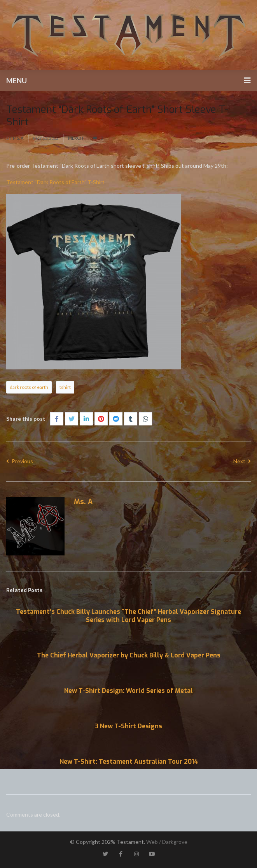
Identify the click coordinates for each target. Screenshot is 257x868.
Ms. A (18, 138)
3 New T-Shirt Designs (128, 726)
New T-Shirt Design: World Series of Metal (128, 691)
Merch (76, 138)
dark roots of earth (29, 387)
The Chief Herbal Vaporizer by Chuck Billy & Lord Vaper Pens (129, 655)
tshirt (65, 387)
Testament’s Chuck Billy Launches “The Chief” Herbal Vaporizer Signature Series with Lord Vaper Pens (128, 616)
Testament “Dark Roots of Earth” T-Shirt (55, 182)
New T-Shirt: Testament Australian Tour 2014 (129, 762)
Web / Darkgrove (167, 842)
